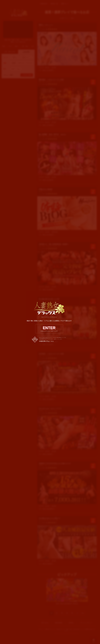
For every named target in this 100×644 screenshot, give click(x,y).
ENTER (49, 329)
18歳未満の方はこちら (46, 341)
